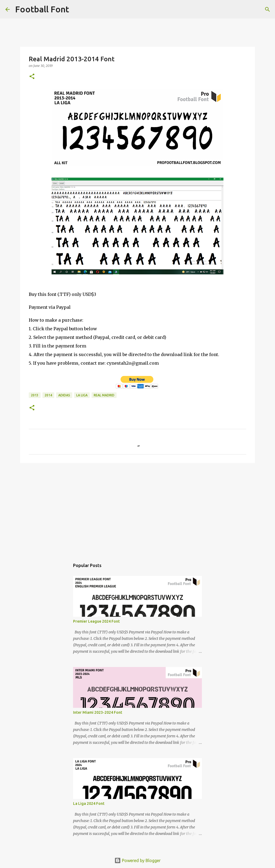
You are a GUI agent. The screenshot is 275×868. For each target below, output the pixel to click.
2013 (35, 395)
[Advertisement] (137, 509)
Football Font (42, 9)
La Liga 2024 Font (89, 804)
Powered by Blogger (137, 860)
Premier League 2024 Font (96, 621)
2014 (48, 395)
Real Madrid (104, 395)
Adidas (64, 395)
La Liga (82, 395)
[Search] (77, 9)
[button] (32, 77)
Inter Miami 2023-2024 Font (98, 712)
